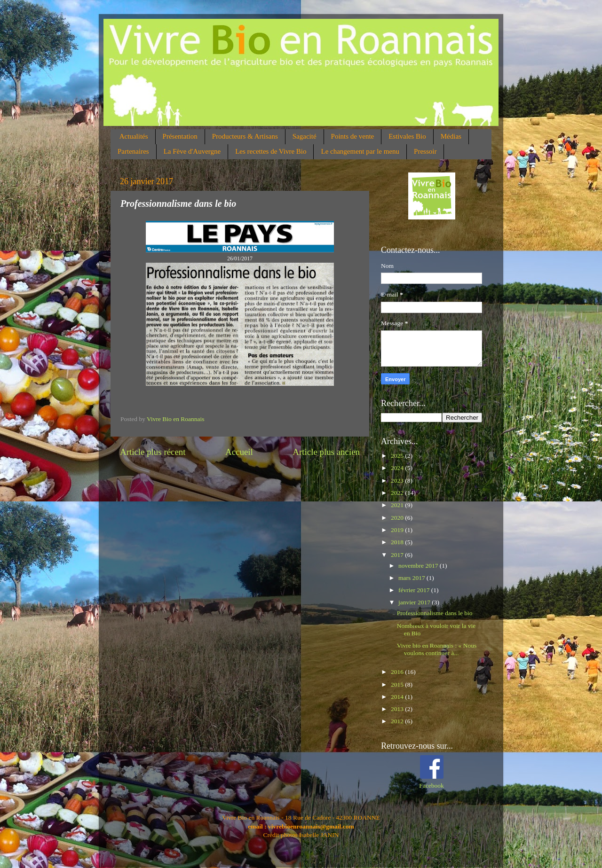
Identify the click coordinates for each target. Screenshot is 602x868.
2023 (398, 481)
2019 (398, 530)
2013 (398, 709)
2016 (398, 672)
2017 (398, 555)
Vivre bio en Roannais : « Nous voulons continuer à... (437, 649)
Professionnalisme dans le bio (435, 613)
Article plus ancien (326, 452)
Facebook (431, 786)
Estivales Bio (407, 136)
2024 (398, 468)
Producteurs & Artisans (245, 136)
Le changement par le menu (360, 151)
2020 (398, 518)
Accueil (239, 452)
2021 (398, 505)
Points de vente (353, 136)
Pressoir (425, 151)
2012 (398, 721)
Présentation (180, 136)
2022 (398, 493)
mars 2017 (412, 578)
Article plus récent (153, 452)
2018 (398, 542)
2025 (398, 456)
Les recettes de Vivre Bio (271, 151)
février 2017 (415, 590)
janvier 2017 (415, 602)
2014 (398, 697)
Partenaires (133, 151)
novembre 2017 (419, 566)
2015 (398, 684)
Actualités (134, 136)
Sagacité (305, 136)
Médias (451, 136)
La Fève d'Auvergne (192, 151)
